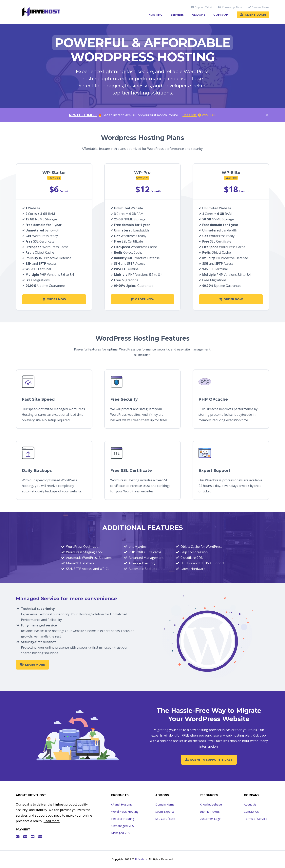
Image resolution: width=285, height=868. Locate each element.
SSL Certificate (165, 819)
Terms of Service (256, 819)
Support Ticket (202, 7)
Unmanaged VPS (123, 826)
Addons (199, 15)
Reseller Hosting (123, 819)
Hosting (155, 15)
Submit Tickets (210, 811)
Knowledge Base (230, 7)
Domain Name (165, 804)
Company (221, 15)
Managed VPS (121, 833)
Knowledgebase (211, 804)
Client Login (253, 15)
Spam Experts (165, 811)
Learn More (32, 665)
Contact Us (251, 811)
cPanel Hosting (122, 804)
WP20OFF (199, 115)
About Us (250, 804)
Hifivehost (141, 859)
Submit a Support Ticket (209, 760)
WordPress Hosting (125, 811)
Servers (177, 15)
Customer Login (210, 819)
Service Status (259, 7)
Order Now (54, 299)
